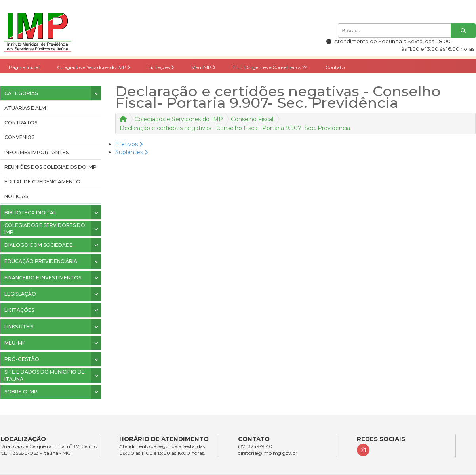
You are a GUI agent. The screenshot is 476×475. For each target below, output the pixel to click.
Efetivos (129, 144)
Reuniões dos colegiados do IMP (50, 167)
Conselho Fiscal (252, 119)
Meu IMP (204, 67)
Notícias (16, 196)
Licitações (161, 67)
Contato (335, 67)
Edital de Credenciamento (42, 182)
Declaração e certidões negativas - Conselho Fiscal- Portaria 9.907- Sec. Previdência (235, 128)
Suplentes (132, 152)
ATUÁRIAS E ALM (25, 108)
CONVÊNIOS (19, 137)
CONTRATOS (21, 123)
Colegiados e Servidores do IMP (94, 67)
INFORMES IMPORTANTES (36, 152)
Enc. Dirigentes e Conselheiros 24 (271, 67)
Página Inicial (24, 67)
